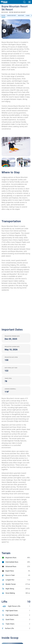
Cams (28, 16)
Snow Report (12, 16)
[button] (24, 2)
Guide (3, 16)
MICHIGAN (5, 12)
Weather (21, 16)
